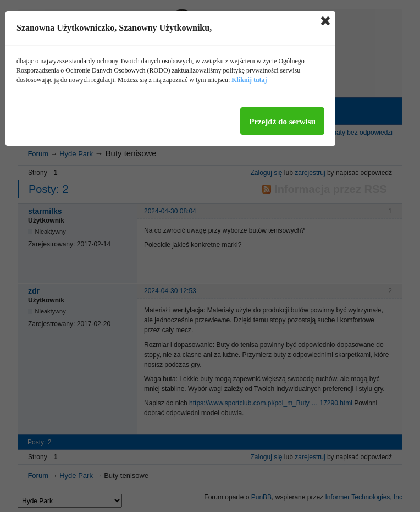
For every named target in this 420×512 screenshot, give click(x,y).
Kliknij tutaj (249, 80)
